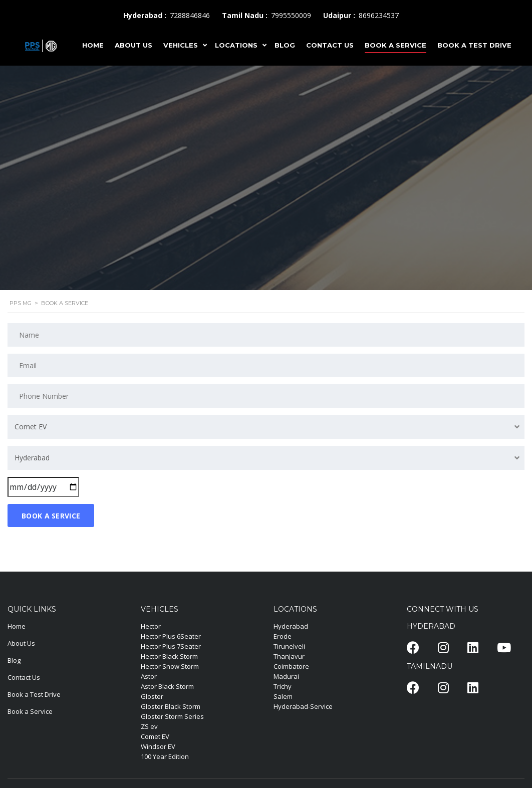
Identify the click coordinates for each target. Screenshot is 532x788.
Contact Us (24, 677)
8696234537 (379, 15)
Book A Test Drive (474, 45)
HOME (93, 45)
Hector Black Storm (169, 656)
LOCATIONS (236, 45)
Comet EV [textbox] (31, 427)
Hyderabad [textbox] (32, 458)
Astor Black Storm (167, 686)
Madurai (286, 676)
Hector (151, 626)
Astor (149, 676)
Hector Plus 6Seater (171, 636)
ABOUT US (134, 45)
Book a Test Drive (34, 694)
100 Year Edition (165, 756)
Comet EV (155, 736)
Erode (283, 636)
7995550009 (291, 15)
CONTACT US (330, 45)
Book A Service (395, 45)
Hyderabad (291, 626)
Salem (283, 696)
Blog (14, 660)
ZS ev (149, 726)
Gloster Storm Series (172, 716)
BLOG (285, 45)
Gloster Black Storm (171, 706)
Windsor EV (158, 746)
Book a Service (30, 711)
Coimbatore (291, 666)
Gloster (152, 696)
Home (17, 626)
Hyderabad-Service (303, 706)
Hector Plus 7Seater (171, 646)
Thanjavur (289, 656)
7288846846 (190, 15)
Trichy (283, 686)
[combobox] (266, 427)
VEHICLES (181, 45)
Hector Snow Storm (170, 666)
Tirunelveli (289, 646)
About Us (21, 643)
